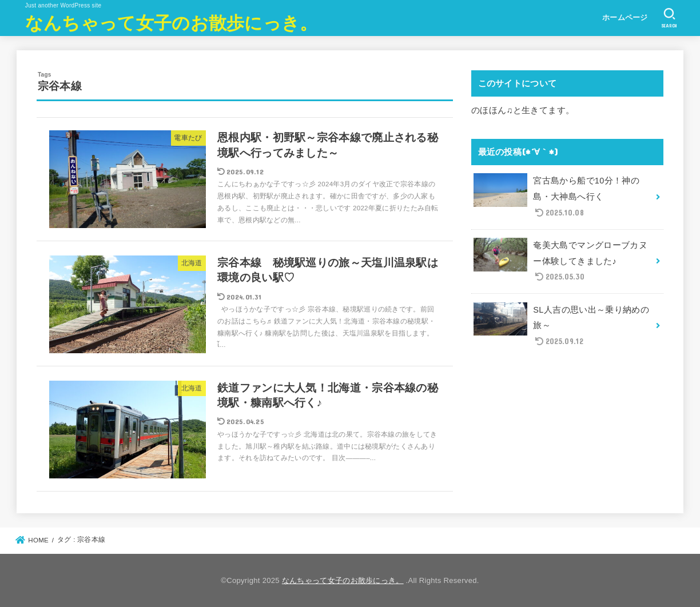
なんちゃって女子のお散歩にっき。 (172, 22)
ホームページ (625, 17)
